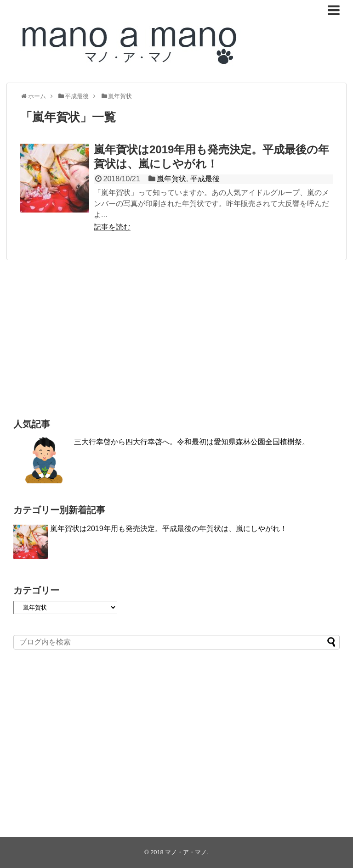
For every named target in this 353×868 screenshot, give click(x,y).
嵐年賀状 (171, 179)
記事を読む (112, 227)
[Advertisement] (176, 338)
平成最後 (205, 179)
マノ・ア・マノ (186, 852)
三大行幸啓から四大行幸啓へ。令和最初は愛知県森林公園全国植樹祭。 (192, 442)
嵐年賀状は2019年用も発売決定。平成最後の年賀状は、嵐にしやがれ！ (169, 529)
